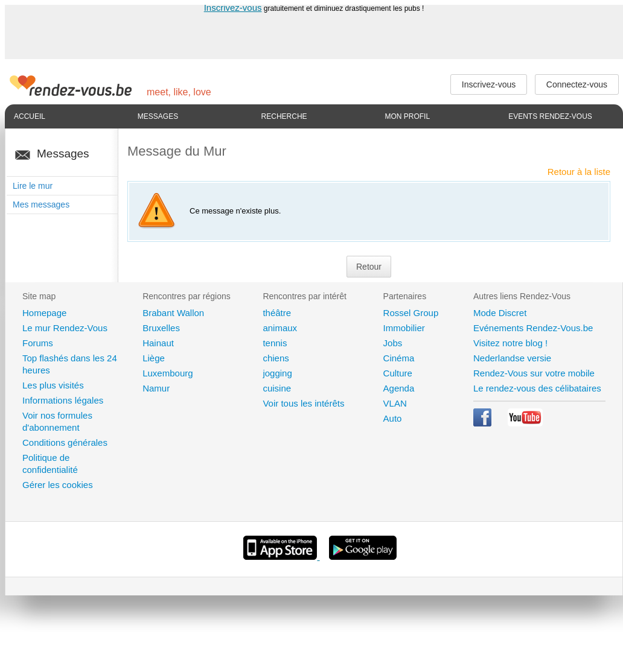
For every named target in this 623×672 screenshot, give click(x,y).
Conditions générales (65, 442)
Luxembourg (168, 373)
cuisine (277, 388)
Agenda (399, 388)
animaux (280, 328)
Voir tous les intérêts (303, 403)
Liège (154, 358)
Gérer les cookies (58, 485)
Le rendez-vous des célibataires (537, 388)
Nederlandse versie (512, 358)
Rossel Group (411, 313)
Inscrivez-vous (233, 8)
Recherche (284, 116)
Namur (156, 388)
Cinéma (399, 358)
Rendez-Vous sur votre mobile (534, 373)
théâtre (277, 313)
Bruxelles (161, 328)
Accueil (30, 116)
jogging (277, 373)
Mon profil (407, 116)
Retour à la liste (579, 172)
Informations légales (63, 400)
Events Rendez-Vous (550, 116)
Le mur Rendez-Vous (65, 328)
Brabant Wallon (173, 313)
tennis (275, 343)
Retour (369, 267)
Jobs (393, 343)
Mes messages (41, 204)
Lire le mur (33, 186)
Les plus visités (53, 385)
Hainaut (158, 343)
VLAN (395, 403)
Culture (398, 373)
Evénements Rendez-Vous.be (533, 328)
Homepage (44, 313)
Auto (393, 418)
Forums (38, 343)
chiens (276, 358)
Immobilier (404, 328)
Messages (158, 116)
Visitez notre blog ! (510, 343)
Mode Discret (500, 313)
